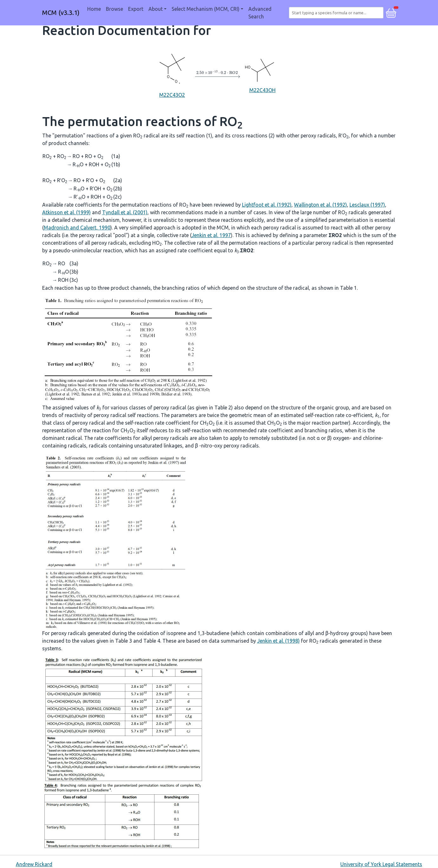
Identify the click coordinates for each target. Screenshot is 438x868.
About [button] (156, 9)
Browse (114, 9)
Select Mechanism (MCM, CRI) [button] (206, 9)
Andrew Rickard (34, 864)
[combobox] (337, 13)
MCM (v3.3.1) (61, 13)
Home (94, 9)
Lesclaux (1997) (367, 205)
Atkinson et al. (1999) (66, 212)
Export (136, 9)
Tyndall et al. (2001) (125, 212)
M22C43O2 (172, 74)
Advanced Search (260, 13)
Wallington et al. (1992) (320, 205)
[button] (391, 12)
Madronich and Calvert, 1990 (77, 228)
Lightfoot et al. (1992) (267, 205)
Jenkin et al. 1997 (211, 235)
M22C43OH (262, 74)
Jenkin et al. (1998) (278, 641)
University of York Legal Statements (381, 864)
